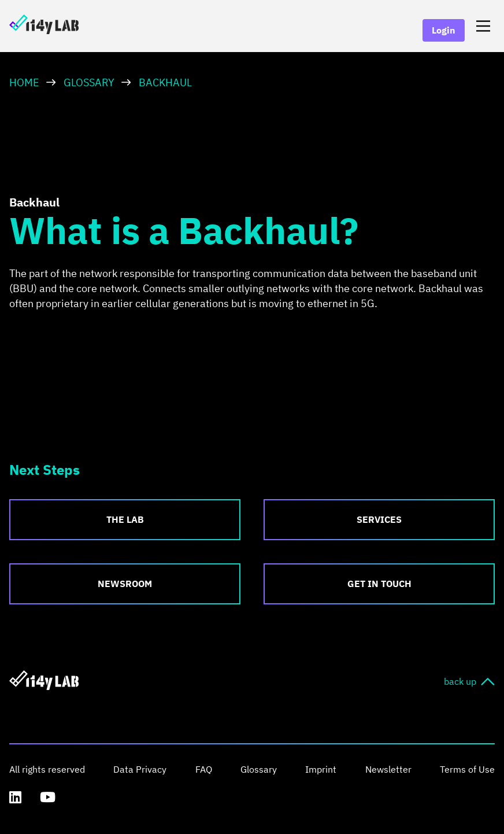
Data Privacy (140, 769)
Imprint (321, 769)
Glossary (89, 82)
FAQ (204, 769)
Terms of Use (467, 769)
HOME (24, 82)
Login (444, 30)
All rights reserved (47, 769)
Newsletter (388, 769)
